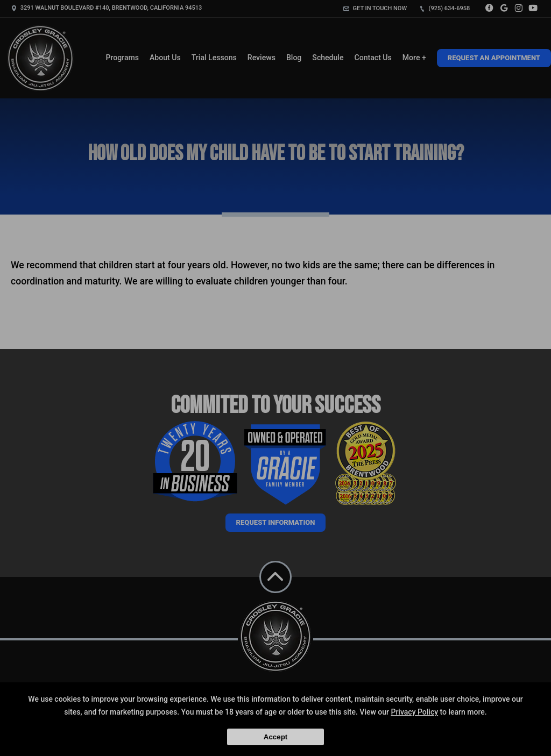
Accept (275, 737)
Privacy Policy (414, 712)
